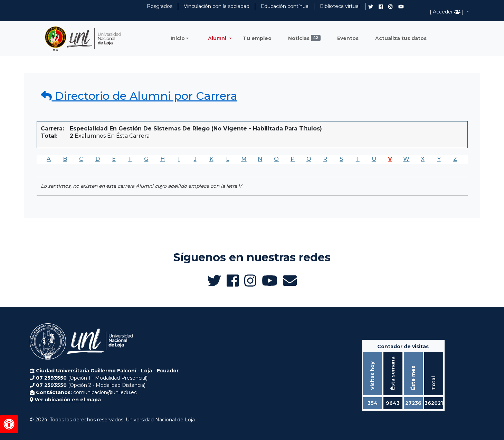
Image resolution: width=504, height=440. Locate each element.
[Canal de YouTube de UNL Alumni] (401, 7)
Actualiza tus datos (401, 38)
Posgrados (160, 6)
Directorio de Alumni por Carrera (139, 96)
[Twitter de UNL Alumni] (371, 7)
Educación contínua (285, 6)
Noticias (305, 38)
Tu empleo (257, 38)
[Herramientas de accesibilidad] (9, 424)
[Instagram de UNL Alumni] (390, 7)
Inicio (178, 38)
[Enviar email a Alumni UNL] (290, 281)
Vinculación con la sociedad (217, 6)
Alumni (218, 38)
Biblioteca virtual (340, 6)
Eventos (348, 38)
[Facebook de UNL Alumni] (381, 7)
